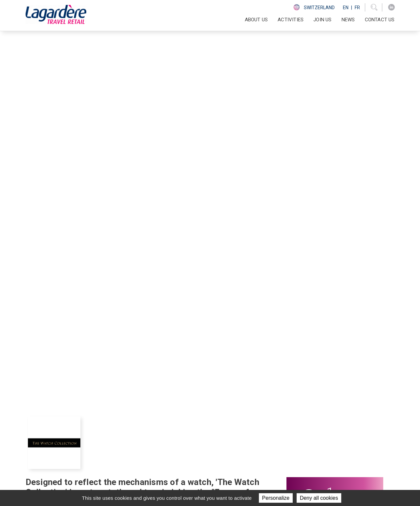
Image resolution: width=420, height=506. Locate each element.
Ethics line (297, 453)
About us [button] (256, 20)
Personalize (276, 498)
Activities (209, 429)
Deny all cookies (319, 498)
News (348, 20)
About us (208, 420)
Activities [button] (291, 20)
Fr (357, 8)
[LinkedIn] (391, 7)
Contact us (380, 20)
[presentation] (61, 296)
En (346, 8)
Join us (322, 20)
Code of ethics (302, 445)
